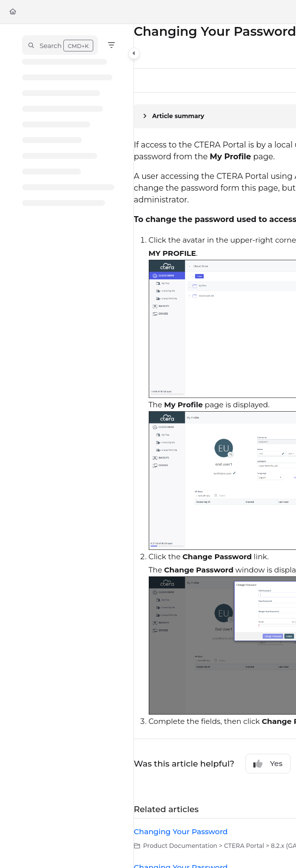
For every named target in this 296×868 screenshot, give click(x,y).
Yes (268, 764)
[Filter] (111, 45)
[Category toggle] (134, 53)
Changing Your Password (181, 831)
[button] (60, 45)
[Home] (13, 12)
